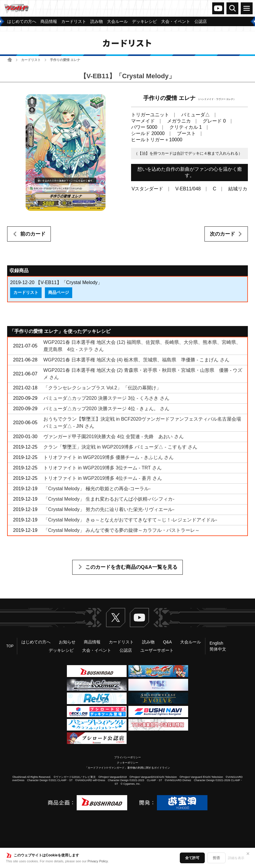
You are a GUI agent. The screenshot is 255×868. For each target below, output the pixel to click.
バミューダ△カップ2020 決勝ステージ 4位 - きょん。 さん (106, 409)
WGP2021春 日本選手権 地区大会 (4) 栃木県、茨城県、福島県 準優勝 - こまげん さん (136, 360)
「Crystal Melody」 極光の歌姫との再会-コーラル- (97, 489)
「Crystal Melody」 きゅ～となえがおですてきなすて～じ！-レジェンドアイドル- (130, 520)
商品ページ (59, 292)
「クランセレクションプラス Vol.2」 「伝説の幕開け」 (102, 388)
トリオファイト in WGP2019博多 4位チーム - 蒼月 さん (103, 478)
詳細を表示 (236, 858)
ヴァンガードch (218, 8)
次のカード (222, 234)
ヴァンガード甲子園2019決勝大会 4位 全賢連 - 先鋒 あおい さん (114, 437)
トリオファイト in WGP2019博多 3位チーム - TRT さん (103, 468)
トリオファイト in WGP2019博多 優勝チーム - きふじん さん (108, 457)
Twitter (116, 618)
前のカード (33, 234)
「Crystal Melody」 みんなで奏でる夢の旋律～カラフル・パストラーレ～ (122, 530)
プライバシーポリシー (127, 757)
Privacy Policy (98, 861)
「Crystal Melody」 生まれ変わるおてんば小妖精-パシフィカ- (109, 499)
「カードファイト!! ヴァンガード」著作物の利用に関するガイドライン (128, 768)
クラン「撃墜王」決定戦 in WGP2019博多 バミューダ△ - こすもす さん (120, 447)
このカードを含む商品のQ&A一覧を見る (131, 567)
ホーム (10, 60)
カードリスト (31, 60)
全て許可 (192, 858)
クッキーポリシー (127, 763)
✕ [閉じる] (248, 854)
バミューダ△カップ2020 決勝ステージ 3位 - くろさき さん (106, 398)
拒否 (216, 858)
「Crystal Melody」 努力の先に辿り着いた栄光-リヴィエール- (109, 509)
